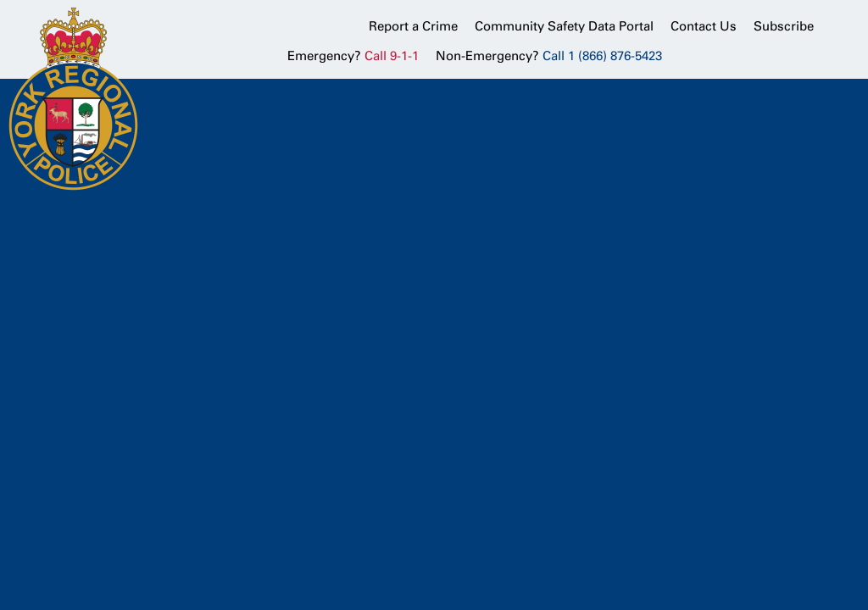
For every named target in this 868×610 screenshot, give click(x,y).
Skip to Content (0, 0)
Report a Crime (413, 26)
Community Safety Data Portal (564, 26)
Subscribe (784, 26)
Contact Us (704, 26)
